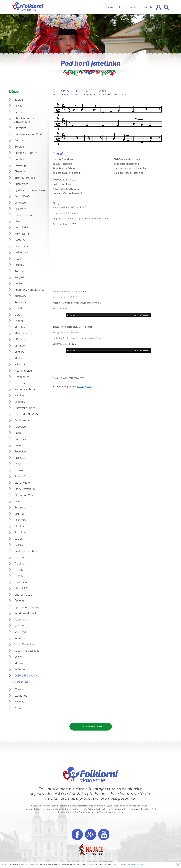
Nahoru (81, 387)
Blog (120, 7)
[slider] (104, 315)
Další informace (137, 864)
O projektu (147, 7)
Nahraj (110, 7)
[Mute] (141, 315)
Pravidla (132, 7)
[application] (108, 315)
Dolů (89, 387)
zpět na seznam (91, 726)
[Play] (68, 315)
